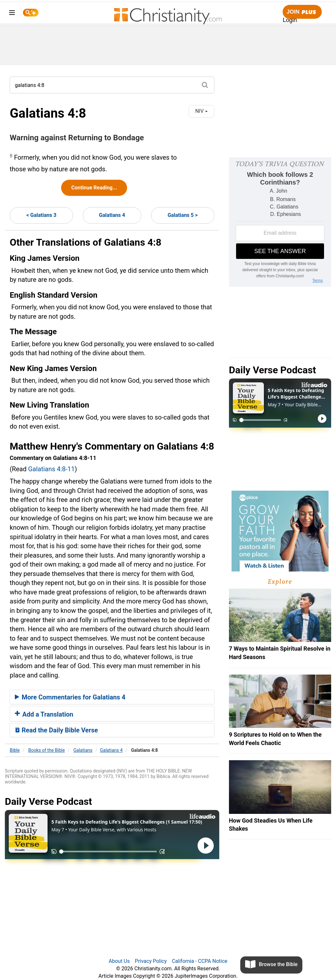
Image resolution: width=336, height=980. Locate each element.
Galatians (83, 750)
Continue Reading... (94, 188)
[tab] (112, 697)
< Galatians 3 (41, 215)
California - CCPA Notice (200, 961)
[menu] (12, 14)
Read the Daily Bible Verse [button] (56, 730)
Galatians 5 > (183, 215)
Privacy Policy (151, 961)
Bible (15, 750)
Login (290, 20)
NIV (201, 111)
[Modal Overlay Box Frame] (280, 222)
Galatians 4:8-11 (51, 469)
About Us (119, 961)
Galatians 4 (112, 215)
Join (302, 12)
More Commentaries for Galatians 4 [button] (70, 697)
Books (47, 750)
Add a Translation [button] (44, 714)
